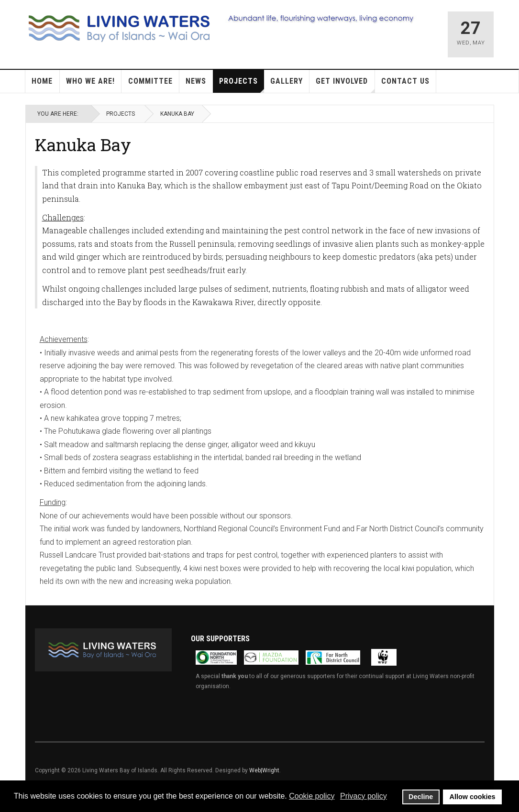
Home (42, 81)
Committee (150, 81)
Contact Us (405, 81)
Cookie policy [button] (312, 796)
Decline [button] (421, 797)
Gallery (287, 81)
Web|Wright (264, 770)
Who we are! (90, 81)
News (196, 81)
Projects (242, 85)
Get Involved (345, 85)
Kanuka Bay (83, 144)
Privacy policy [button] (364, 796)
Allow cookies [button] (473, 797)
